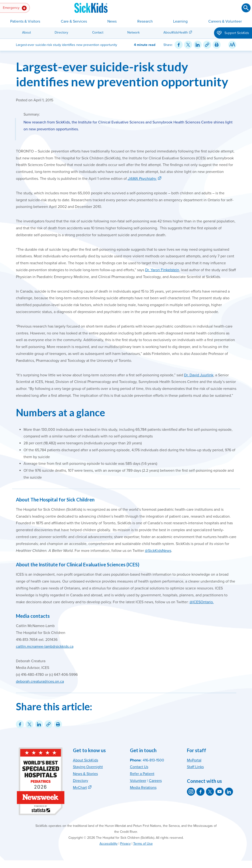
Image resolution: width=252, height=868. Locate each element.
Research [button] (145, 21)
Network (133, 32)
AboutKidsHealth (176, 32)
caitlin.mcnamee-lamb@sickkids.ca (45, 647)
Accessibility (109, 844)
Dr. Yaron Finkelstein (162, 270)
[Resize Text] (232, 45)
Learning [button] (180, 21)
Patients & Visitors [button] (25, 21)
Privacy (125, 844)
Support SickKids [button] (233, 33)
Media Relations (143, 788)
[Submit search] (246, 8)
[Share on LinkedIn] (198, 45)
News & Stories (85, 774)
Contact (98, 32)
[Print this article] (217, 45)
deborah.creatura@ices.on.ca (40, 682)
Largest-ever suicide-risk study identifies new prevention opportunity (122, 74)
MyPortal (194, 760)
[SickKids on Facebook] (200, 792)
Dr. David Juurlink (199, 375)
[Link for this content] (207, 45)
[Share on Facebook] (179, 45)
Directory (61, 32)
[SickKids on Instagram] (191, 792)
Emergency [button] (15, 8)
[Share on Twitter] (188, 45)
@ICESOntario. (202, 602)
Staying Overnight (88, 767)
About (26, 32)
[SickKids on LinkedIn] (229, 792)
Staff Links (195, 767)
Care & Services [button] (74, 21)
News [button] (112, 21)
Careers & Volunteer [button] (225, 21)
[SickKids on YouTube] (219, 792)
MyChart (80, 788)
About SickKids (86, 760)
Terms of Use (143, 844)
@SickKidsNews (158, 551)
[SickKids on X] (210, 792)
